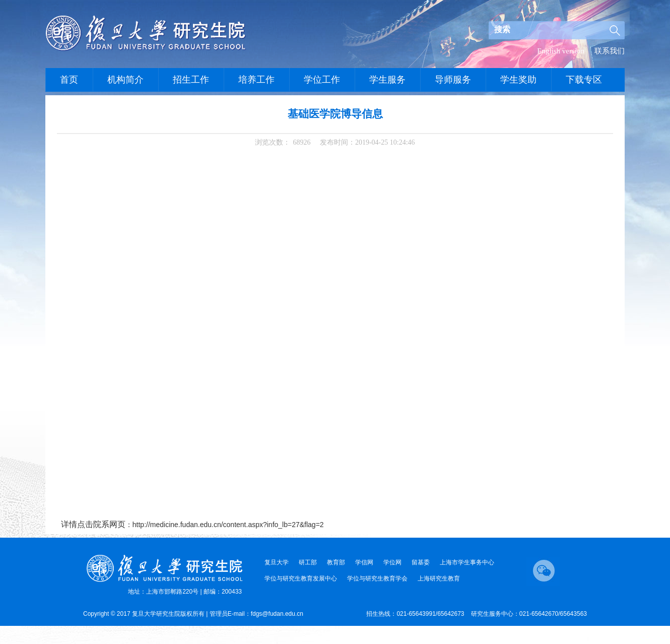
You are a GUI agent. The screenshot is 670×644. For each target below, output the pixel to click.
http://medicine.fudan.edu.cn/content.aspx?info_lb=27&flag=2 (228, 525)
